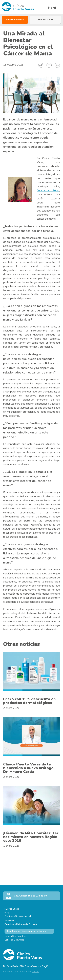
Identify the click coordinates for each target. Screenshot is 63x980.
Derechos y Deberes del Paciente (21, 924)
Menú (52, 8)
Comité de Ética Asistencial (18, 916)
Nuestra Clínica (12, 909)
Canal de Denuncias (14, 940)
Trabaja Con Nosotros (15, 936)
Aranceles (9, 921)
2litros (36, 972)
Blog (7, 913)
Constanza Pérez (48, 191)
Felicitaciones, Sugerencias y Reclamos (26, 931)
